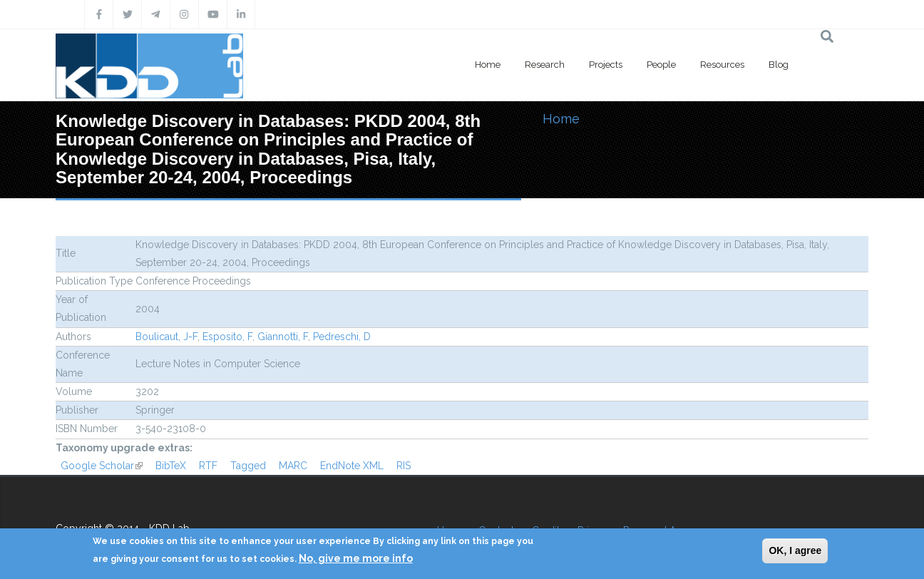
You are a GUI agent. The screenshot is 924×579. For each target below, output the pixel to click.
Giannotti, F (283, 337)
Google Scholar (102, 466)
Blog (779, 65)
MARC (293, 466)
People (661, 65)
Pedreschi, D (342, 337)
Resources (722, 65)
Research (545, 65)
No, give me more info (356, 558)
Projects (606, 65)
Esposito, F (227, 337)
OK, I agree (795, 550)
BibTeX (171, 466)
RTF (208, 466)
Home (488, 65)
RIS (404, 466)
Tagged (248, 466)
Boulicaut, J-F (166, 337)
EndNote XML (352, 466)
